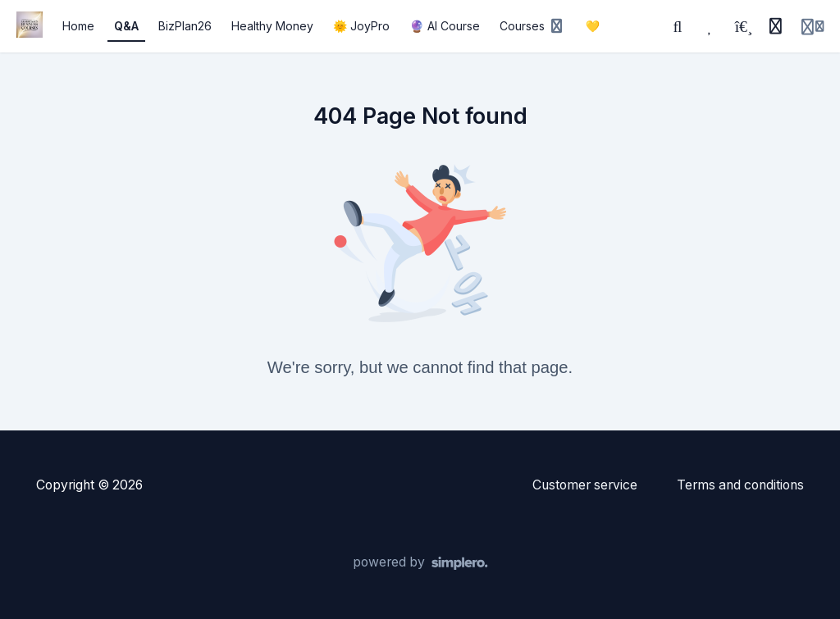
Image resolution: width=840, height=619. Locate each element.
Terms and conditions (740, 485)
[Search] (678, 26)
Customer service (585, 485)
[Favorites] (710, 26)
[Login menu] (813, 26)
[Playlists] (743, 26)
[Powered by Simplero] (420, 563)
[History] (775, 26)
